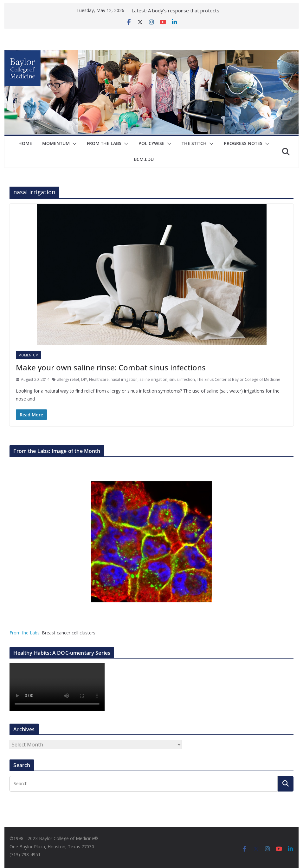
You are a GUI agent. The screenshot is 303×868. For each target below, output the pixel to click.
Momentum (56, 143)
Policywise (151, 143)
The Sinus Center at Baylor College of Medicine (239, 379)
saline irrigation (153, 379)
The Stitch (194, 143)
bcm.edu (144, 159)
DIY (84, 379)
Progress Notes (243, 143)
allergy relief (68, 379)
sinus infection (182, 379)
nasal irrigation (124, 379)
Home (25, 143)
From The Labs (104, 143)
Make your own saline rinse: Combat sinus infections (111, 367)
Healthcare (99, 379)
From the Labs (25, 633)
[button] (73, 144)
